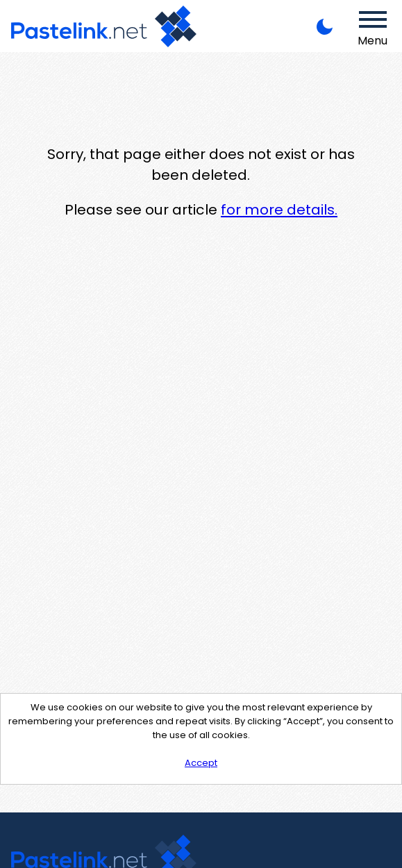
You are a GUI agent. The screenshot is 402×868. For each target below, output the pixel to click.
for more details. (279, 210)
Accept (201, 763)
